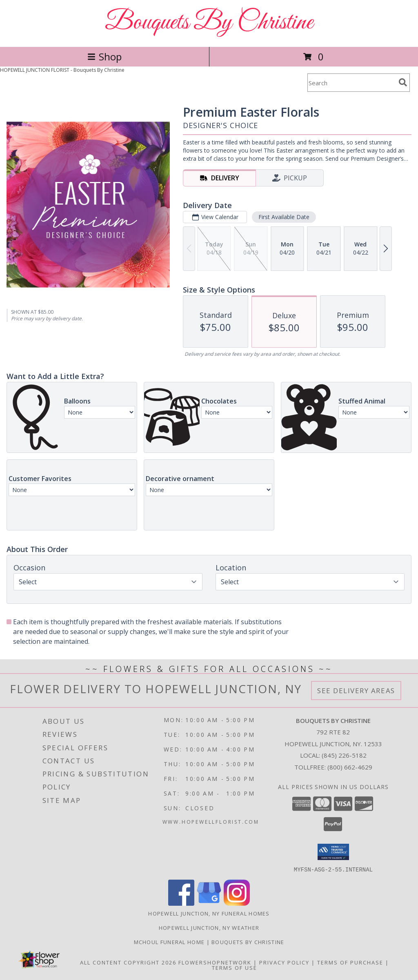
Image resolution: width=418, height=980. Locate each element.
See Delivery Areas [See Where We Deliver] (356, 691)
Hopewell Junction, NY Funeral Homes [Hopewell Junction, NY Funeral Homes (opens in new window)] (209, 913)
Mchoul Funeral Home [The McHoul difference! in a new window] (170, 942)
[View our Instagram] (237, 903)
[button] (333, 852)
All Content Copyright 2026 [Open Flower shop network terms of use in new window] (128, 962)
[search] (403, 82)
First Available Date (284, 217)
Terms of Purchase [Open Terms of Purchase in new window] (350, 962)
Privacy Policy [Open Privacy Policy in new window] (284, 962)
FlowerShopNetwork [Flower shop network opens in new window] (215, 962)
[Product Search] (351, 83)
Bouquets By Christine (209, 23)
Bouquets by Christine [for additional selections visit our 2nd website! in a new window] (248, 942)
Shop (104, 57)
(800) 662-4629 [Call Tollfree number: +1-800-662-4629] (350, 767)
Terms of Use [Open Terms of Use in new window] (235, 967)
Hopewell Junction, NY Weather (209, 927)
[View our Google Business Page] (209, 903)
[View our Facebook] (181, 903)
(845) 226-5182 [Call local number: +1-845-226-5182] (344, 755)
